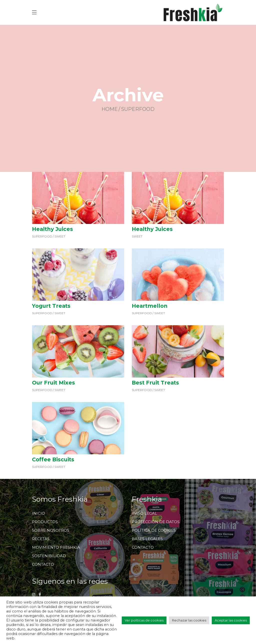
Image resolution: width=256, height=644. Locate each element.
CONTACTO (43, 564)
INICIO (38, 513)
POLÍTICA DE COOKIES (154, 530)
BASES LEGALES (147, 539)
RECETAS (41, 539)
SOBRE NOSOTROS (51, 530)
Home (110, 109)
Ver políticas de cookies (144, 620)
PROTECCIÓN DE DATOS (156, 522)
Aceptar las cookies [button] (231, 620)
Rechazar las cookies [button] (189, 620)
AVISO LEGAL (144, 513)
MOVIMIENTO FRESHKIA (56, 547)
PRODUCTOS (45, 522)
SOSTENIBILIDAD (49, 556)
